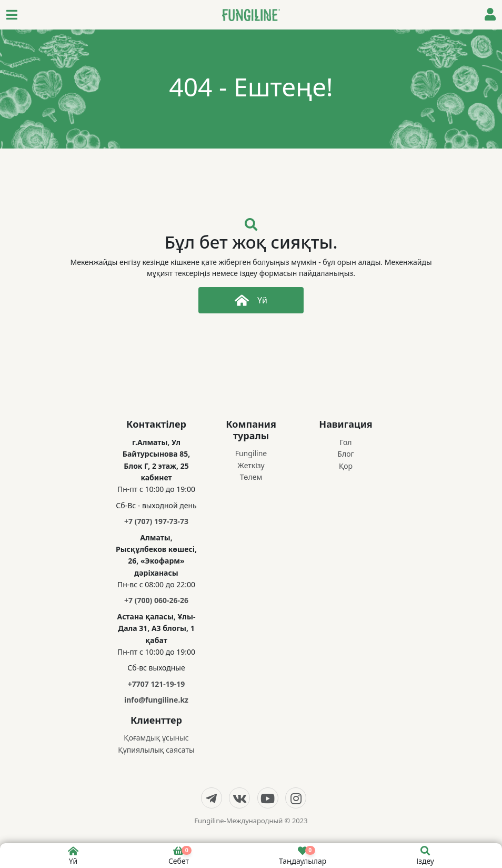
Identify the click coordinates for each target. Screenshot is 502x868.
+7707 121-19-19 (157, 684)
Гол (345, 442)
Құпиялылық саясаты (156, 750)
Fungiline (251, 453)
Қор (346, 466)
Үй (251, 300)
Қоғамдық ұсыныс (156, 738)
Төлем (251, 477)
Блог (345, 454)
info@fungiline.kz (156, 700)
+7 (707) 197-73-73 (156, 521)
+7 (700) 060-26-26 (156, 600)
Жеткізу (251, 465)
